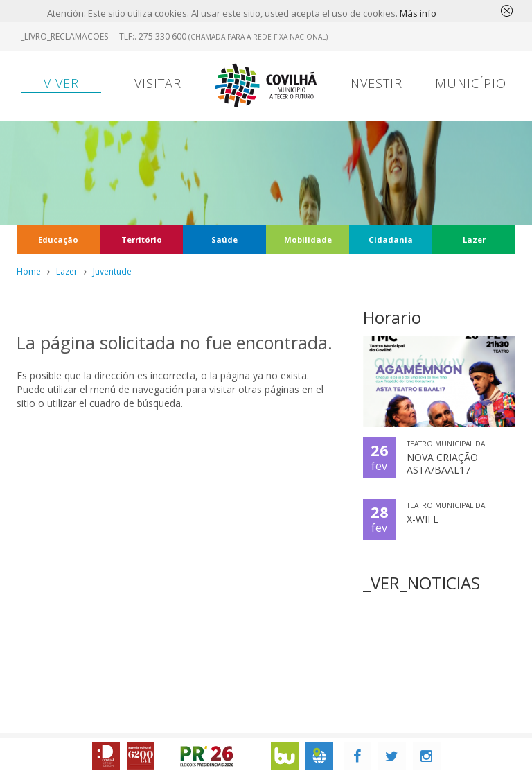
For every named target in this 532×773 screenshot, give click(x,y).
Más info (418, 13)
